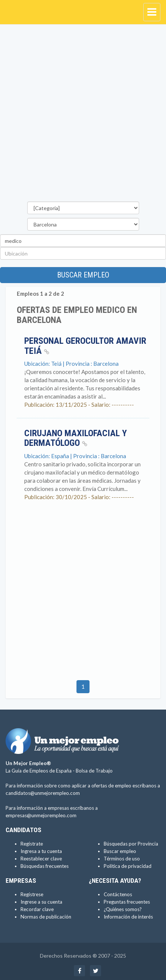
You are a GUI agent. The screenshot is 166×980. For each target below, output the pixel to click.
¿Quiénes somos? (123, 909)
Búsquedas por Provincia (131, 844)
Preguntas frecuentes (127, 902)
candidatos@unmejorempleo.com (43, 793)
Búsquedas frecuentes (45, 866)
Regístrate (32, 844)
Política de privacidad (128, 866)
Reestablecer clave (41, 859)
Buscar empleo (83, 275)
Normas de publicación (46, 917)
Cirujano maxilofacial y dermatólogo (76, 438)
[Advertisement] (83, 115)
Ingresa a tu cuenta (41, 851)
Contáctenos (118, 894)
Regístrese (32, 894)
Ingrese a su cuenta (41, 902)
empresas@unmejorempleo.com (41, 815)
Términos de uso (122, 859)
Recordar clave (37, 909)
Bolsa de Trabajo (94, 771)
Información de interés (128, 917)
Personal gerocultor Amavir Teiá (85, 346)
